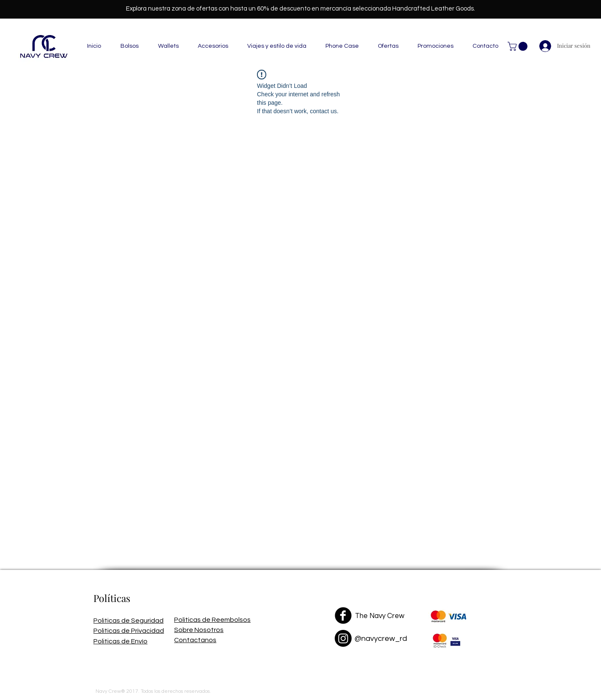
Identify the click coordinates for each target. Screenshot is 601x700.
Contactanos (195, 640)
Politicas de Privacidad (129, 631)
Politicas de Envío (120, 641)
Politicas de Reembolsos (212, 620)
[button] (130, 46)
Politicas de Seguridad (128, 621)
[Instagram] (343, 638)
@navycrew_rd (381, 639)
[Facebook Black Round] (343, 616)
